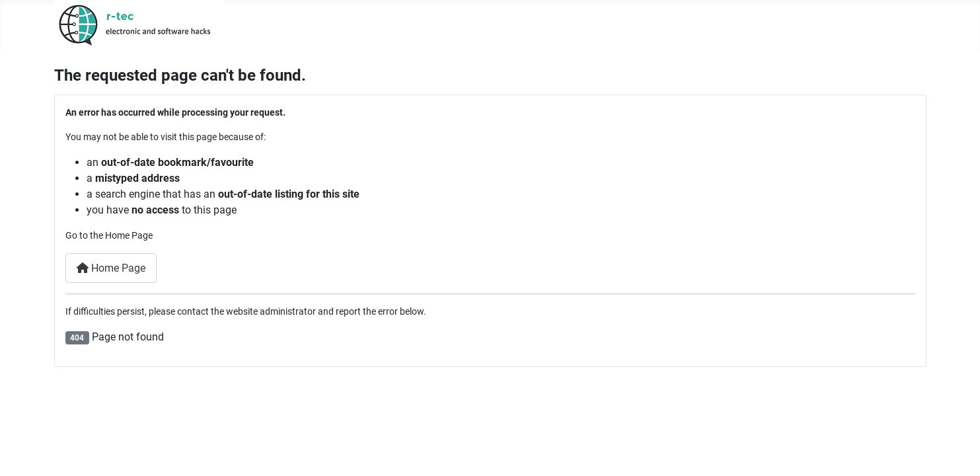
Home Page (111, 268)
